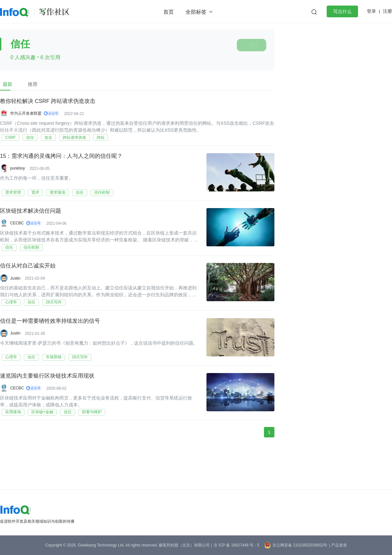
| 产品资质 (338, 545)
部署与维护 (90, 438)
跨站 (99, 140)
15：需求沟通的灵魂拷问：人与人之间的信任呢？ (65, 160)
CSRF (9, 140)
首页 (169, 12)
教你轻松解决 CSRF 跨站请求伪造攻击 (51, 101)
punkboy (17, 172)
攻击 (47, 140)
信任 (29, 140)
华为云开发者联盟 (26, 113)
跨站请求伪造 (73, 140)
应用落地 (11, 438)
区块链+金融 (41, 438)
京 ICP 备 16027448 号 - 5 (237, 545)
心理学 (9, 319)
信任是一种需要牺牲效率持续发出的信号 (53, 339)
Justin (15, 291)
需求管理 (11, 200)
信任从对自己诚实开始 (29, 279)
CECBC (17, 232)
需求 (34, 200)
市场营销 (52, 378)
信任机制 (100, 200)
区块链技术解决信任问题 (32, 220)
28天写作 (52, 319)
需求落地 (56, 200)
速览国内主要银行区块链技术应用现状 (50, 398)
